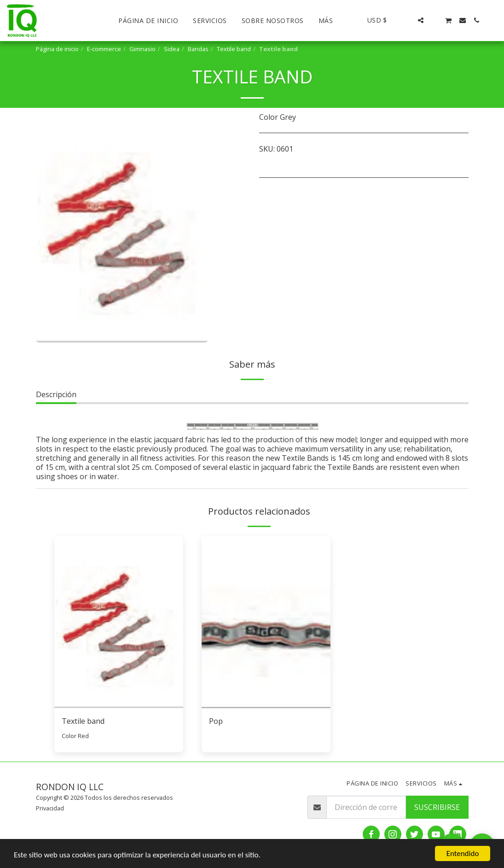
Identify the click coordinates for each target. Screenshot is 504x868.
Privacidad (50, 808)
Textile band (234, 49)
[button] (407, 20)
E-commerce (104, 49)
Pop (216, 721)
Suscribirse (437, 807)
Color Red (75, 736)
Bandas (198, 49)
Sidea (172, 49)
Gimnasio (142, 49)
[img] (119, 622)
